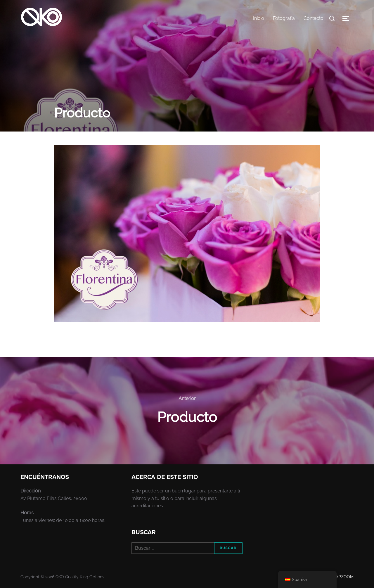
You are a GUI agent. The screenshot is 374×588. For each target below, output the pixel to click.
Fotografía (284, 18)
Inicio (259, 18)
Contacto (314, 18)
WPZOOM (344, 577)
